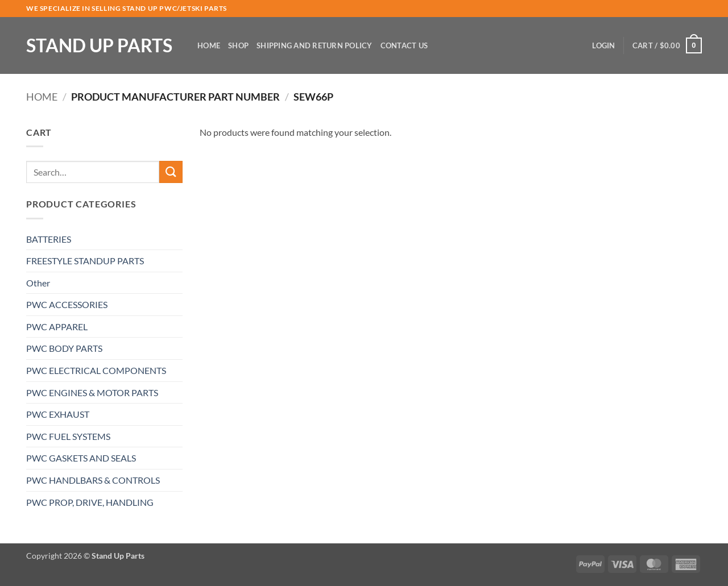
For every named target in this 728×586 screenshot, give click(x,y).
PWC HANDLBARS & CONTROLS (93, 480)
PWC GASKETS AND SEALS (81, 458)
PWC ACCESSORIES (67, 304)
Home (209, 45)
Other (38, 283)
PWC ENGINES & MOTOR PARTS (92, 392)
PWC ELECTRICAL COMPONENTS (96, 370)
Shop (238, 45)
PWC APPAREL (57, 327)
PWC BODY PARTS (64, 348)
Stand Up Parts (99, 45)
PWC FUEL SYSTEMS (68, 436)
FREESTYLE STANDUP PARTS (85, 261)
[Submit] (171, 172)
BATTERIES (49, 239)
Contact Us (404, 45)
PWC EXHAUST (58, 414)
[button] (603, 45)
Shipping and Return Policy (315, 45)
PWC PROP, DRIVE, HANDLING (90, 502)
